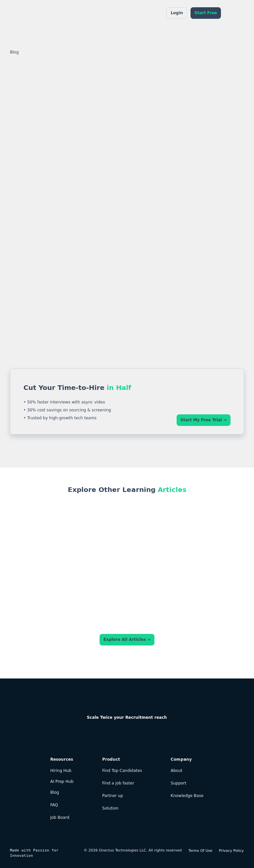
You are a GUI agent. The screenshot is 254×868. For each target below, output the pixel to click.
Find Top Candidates (122, 771)
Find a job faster (118, 783)
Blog (14, 52)
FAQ (54, 805)
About (176, 771)
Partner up (113, 796)
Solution (110, 808)
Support (178, 783)
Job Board (60, 818)
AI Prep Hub (62, 782)
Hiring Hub (61, 771)
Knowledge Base (187, 796)
